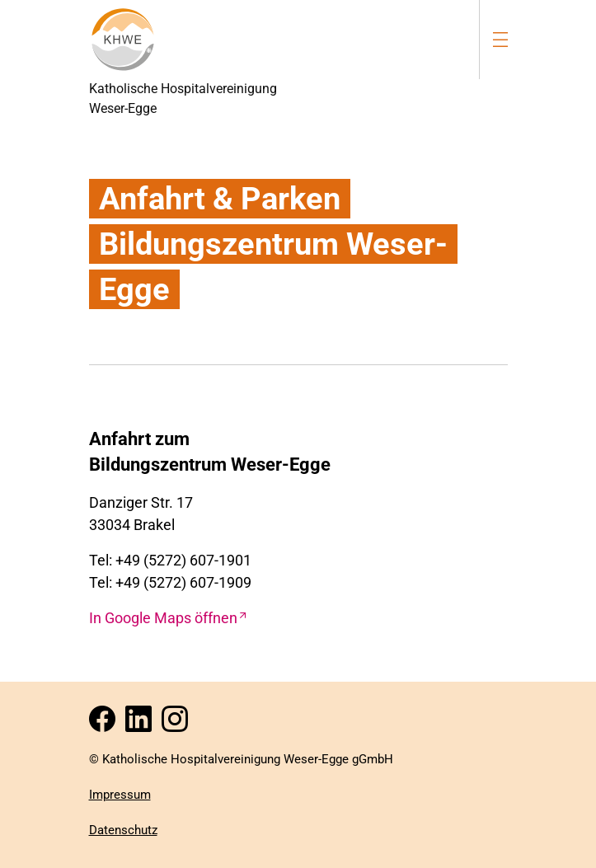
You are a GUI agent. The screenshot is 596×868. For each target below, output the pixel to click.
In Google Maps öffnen (163, 618)
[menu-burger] (500, 39)
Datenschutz (123, 830)
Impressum (120, 795)
